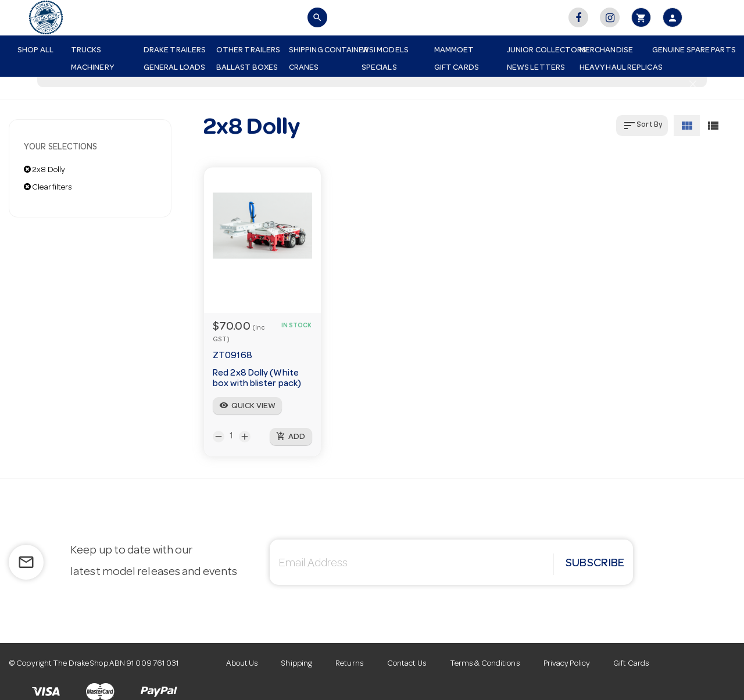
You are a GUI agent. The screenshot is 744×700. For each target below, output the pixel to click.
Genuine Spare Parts (684, 51)
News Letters (536, 68)
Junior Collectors (539, 51)
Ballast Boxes (247, 68)
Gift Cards (457, 68)
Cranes (304, 68)
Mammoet (454, 51)
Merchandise (606, 51)
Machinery (92, 68)
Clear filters (48, 187)
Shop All (35, 51)
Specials (379, 68)
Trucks (86, 51)
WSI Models (385, 51)
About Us (242, 664)
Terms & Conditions (485, 664)
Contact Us (407, 664)
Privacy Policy (567, 664)
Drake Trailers (175, 51)
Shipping (297, 664)
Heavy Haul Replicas (611, 68)
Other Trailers (248, 51)
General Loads (174, 68)
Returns (350, 664)
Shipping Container (321, 51)
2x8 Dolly (44, 170)
